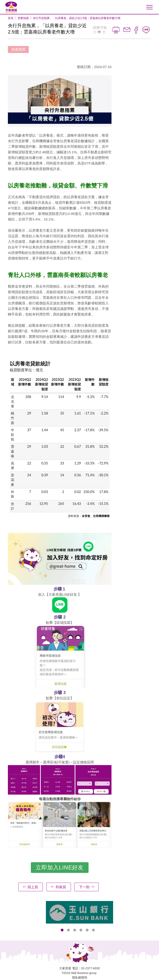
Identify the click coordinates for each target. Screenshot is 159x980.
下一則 (86, 887)
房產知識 (23, 18)
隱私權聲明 (80, 978)
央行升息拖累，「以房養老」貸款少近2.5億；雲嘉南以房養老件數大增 (77, 18)
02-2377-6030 (91, 968)
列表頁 (59, 887)
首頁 (11, 18)
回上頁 (31, 887)
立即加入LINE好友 (60, 867)
